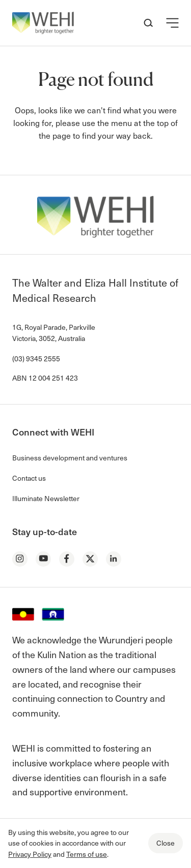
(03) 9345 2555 (36, 359)
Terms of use (87, 854)
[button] (172, 23)
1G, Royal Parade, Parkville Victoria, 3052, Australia (54, 333)
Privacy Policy (30, 854)
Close (166, 843)
